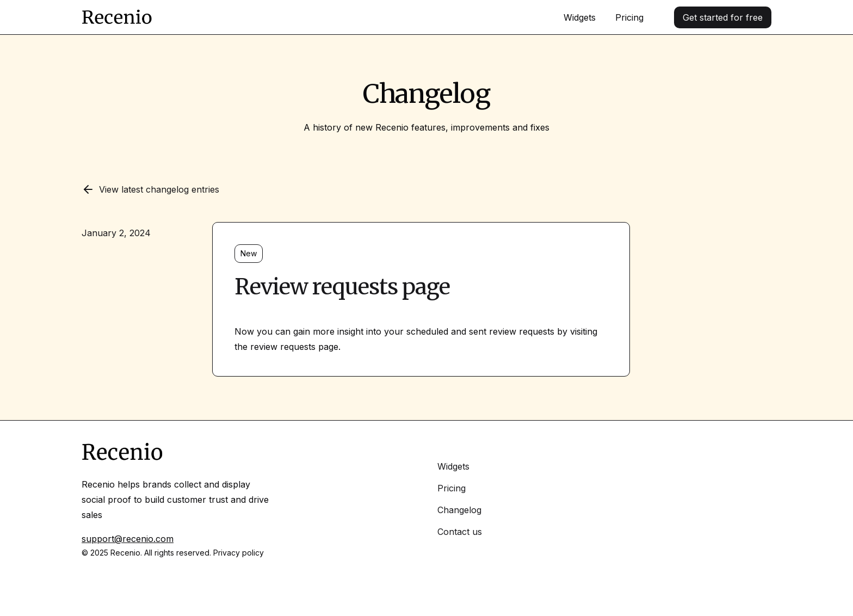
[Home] (117, 17)
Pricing (629, 17)
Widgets (580, 17)
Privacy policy (239, 553)
